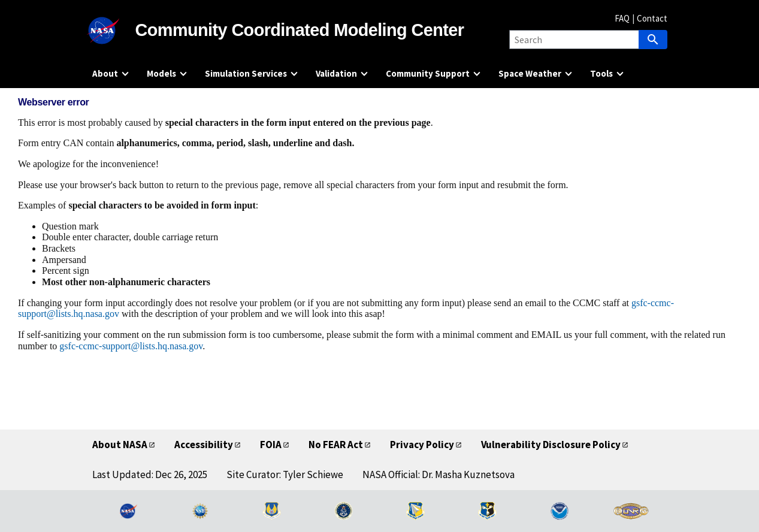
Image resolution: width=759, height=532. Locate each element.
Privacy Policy (422, 445)
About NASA (120, 445)
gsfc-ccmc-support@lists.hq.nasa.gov (131, 346)
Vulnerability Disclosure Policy (551, 445)
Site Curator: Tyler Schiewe (285, 474)
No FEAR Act (336, 445)
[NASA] (114, 31)
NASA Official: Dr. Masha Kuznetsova (439, 474)
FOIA (271, 445)
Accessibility (204, 445)
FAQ (622, 18)
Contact (652, 18)
